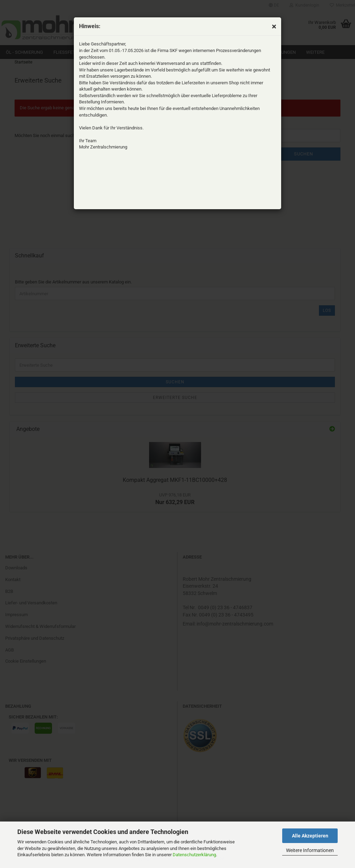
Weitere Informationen (310, 850)
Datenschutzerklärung (194, 855)
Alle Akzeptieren (310, 836)
